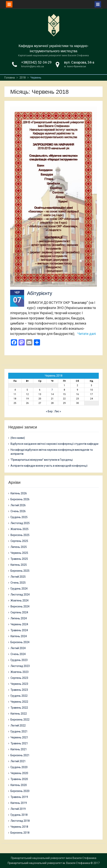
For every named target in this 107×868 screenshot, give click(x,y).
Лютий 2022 (18, 726)
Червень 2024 (19, 624)
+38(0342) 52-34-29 (36, 62)
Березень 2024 (20, 642)
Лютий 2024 (18, 648)
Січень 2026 (18, 511)
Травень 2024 (19, 630)
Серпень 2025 (19, 541)
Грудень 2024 (19, 589)
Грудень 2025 (19, 517)
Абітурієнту (40, 293)
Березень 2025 (20, 571)
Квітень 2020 (19, 785)
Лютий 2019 (18, 809)
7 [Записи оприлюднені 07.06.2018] (52, 390)
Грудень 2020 (19, 767)
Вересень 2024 (20, 606)
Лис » (58, 411)
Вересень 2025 (20, 535)
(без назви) (18, 438)
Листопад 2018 (20, 821)
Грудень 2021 (19, 731)
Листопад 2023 (20, 666)
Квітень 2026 (19, 493)
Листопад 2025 (20, 523)
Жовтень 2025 (20, 529)
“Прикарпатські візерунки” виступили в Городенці (42, 460)
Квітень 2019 (19, 803)
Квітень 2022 (19, 714)
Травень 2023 (19, 690)
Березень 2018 (20, 833)
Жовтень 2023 (20, 672)
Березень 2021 (20, 755)
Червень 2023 (19, 684)
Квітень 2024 (19, 636)
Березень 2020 (20, 791)
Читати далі (87, 334)
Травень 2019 (19, 797)
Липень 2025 (19, 547)
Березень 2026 (20, 499)
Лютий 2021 (18, 761)
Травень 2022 (19, 708)
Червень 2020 (19, 773)
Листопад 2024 (20, 595)
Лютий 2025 (18, 577)
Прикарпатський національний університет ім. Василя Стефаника (49, 863)
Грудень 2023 (19, 660)
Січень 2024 (18, 654)
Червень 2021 (19, 737)
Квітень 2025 (19, 565)
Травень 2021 (19, 743)
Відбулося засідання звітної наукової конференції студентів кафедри (54, 444)
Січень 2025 (18, 583)
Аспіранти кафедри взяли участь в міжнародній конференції (49, 466)
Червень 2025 (19, 553)
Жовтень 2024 (20, 600)
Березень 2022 (20, 720)
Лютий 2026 (18, 505)
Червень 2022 (19, 702)
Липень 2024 (19, 618)
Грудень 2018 (19, 815)
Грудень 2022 (19, 696)
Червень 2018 (19, 827)
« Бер (49, 411)
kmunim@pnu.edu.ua (33, 66)
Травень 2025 (19, 559)
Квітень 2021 (19, 749)
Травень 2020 (19, 779)
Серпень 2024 (19, 612)
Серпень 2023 (19, 678)
